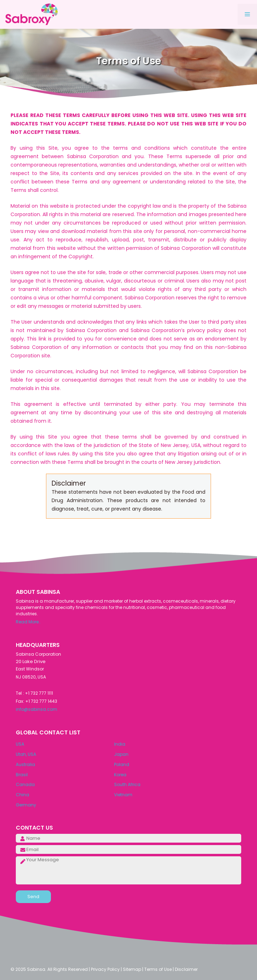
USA (20, 744)
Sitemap (132, 969)
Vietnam (123, 795)
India (120, 744)
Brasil (22, 775)
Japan (121, 754)
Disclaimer (186, 969)
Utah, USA (26, 754)
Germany (26, 805)
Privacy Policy (105, 969)
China (22, 795)
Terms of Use (158, 969)
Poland (122, 764)
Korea (120, 775)
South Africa (127, 784)
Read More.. (28, 622)
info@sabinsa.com (37, 709)
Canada (25, 784)
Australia (25, 764)
